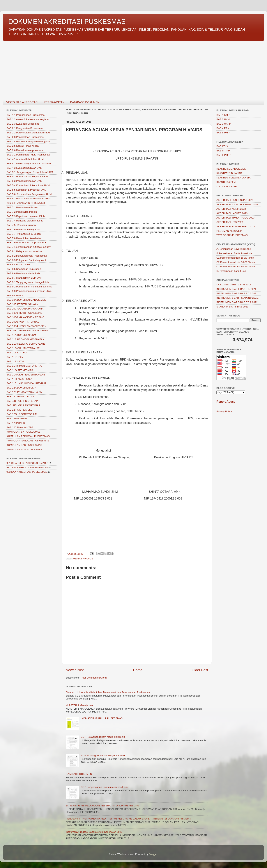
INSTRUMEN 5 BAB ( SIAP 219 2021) (237, 298)
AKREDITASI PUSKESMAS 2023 (235, 200)
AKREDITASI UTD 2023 (230, 222)
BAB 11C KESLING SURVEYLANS (26, 344)
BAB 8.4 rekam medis (18, 265)
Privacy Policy (224, 411)
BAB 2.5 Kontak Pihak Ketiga (23, 146)
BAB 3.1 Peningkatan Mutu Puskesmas (28, 155)
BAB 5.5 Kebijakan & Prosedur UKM (26, 190)
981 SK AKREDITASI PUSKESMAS (26, 463)
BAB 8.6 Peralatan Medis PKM (23, 273)
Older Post (200, 670)
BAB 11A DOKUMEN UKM (21, 335)
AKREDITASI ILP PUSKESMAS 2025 (237, 204)
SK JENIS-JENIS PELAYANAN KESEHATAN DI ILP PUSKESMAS (102, 806)
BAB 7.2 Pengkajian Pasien (22, 212)
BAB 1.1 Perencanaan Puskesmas (25, 115)
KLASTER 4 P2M (226, 182)
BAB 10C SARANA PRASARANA (25, 309)
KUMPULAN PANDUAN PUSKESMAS (28, 441)
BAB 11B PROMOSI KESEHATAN (25, 339)
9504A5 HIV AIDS (83, 559)
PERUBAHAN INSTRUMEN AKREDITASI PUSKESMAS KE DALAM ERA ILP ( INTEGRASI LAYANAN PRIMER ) (128, 819)
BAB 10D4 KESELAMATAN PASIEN (26, 326)
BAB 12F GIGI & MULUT (20, 410)
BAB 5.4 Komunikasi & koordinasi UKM (28, 185)
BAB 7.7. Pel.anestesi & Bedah (24, 234)
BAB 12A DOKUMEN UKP (21, 388)
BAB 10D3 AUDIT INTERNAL (23, 322)
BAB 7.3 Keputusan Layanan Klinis (26, 216)
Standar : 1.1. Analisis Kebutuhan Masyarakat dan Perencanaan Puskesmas (108, 692)
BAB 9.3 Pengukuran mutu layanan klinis (29, 291)
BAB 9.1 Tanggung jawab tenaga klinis (28, 282)
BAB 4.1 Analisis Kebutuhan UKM (25, 159)
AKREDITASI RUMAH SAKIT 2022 (236, 227)
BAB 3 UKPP (224, 124)
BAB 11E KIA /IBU (17, 353)
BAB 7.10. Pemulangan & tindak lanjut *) (29, 247)
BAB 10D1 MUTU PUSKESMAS (24, 313)
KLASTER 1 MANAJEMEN (231, 169)
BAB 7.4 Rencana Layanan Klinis (25, 221)
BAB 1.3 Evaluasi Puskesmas (23, 124)
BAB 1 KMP (223, 115)
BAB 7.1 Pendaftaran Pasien (22, 207)
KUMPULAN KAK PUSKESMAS (24, 445)
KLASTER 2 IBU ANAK (229, 173)
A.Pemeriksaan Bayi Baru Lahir (234, 249)
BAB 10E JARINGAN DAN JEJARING (27, 331)
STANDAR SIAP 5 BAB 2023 (232, 307)
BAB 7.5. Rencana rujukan (21, 225)
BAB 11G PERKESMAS (20, 370)
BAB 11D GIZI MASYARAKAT (23, 348)
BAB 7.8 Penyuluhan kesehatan (24, 238)
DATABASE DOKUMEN (85, 102)
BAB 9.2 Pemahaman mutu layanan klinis (29, 287)
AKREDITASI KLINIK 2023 (231, 209)
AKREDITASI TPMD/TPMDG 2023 (235, 218)
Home (138, 670)
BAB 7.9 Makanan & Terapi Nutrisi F (26, 242)
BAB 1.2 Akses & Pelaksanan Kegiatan (28, 119)
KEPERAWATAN (54, 102)
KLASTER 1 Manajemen (79, 705)
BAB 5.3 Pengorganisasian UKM (24, 181)
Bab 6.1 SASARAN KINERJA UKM (26, 203)
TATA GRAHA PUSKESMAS (232, 235)
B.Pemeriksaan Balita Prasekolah (235, 253)
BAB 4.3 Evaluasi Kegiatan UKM (24, 168)
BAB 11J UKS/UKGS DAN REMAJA (26, 383)
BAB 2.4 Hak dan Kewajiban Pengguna (28, 141)
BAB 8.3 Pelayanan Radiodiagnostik (26, 260)
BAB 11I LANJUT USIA (19, 379)
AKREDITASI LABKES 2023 (232, 213)
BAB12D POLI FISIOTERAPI (22, 401)
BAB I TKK (222, 146)
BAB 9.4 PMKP (15, 295)
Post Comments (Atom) (94, 678)
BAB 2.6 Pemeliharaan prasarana (25, 150)
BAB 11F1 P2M (15, 357)
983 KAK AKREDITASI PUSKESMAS (27, 472)
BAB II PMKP (224, 155)
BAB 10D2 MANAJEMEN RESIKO (25, 317)
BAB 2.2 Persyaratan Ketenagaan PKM (28, 133)
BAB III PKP (223, 151)
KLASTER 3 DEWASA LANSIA (234, 178)
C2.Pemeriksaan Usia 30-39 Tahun (236, 262)
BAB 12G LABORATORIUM (22, 414)
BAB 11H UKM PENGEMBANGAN (26, 375)
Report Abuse (226, 402)
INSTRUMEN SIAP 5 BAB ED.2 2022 (237, 302)
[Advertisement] (113, 68)
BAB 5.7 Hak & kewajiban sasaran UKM (28, 199)
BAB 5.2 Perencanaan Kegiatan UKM (27, 177)
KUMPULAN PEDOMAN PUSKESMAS (28, 436)
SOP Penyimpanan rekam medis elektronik (104, 787)
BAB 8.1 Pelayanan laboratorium (24, 251)
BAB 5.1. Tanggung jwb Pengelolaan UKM (30, 172)
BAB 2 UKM (223, 119)
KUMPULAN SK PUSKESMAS (23, 432)
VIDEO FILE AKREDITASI (22, 102)
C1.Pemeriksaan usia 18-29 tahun (235, 258)
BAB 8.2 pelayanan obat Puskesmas (27, 256)
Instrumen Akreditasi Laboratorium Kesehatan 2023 (94, 832)
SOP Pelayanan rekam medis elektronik (103, 737)
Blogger (153, 854)
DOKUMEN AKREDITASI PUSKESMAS (67, 22)
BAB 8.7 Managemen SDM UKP (24, 278)
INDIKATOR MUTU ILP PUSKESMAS (102, 718)
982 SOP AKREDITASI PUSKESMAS (27, 467)
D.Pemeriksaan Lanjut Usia (231, 271)
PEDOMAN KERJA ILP (229, 231)
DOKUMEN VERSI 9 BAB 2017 (234, 285)
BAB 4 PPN (223, 128)
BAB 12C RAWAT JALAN (20, 397)
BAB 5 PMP (223, 133)
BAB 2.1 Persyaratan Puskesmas (25, 128)
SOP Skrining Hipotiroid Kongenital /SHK (103, 755)
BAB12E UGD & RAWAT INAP (23, 405)
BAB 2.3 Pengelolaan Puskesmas (25, 137)
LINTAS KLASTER (227, 186)
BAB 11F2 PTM (15, 361)
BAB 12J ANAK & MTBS (20, 427)
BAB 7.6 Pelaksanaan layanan (23, 229)
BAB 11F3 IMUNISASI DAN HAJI (25, 366)
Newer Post (75, 670)
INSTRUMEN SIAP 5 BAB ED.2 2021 (237, 293)
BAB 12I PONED (16, 423)
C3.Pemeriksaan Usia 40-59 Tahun (236, 267)
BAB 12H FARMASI (17, 419)
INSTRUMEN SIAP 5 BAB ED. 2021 (236, 289)
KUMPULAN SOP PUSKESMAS (24, 449)
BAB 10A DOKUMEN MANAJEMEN (26, 300)
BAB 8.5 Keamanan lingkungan (24, 269)
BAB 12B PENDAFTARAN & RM (24, 392)
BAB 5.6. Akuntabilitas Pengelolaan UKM (29, 194)
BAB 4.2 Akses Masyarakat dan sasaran (29, 163)
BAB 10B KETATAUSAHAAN (22, 304)
